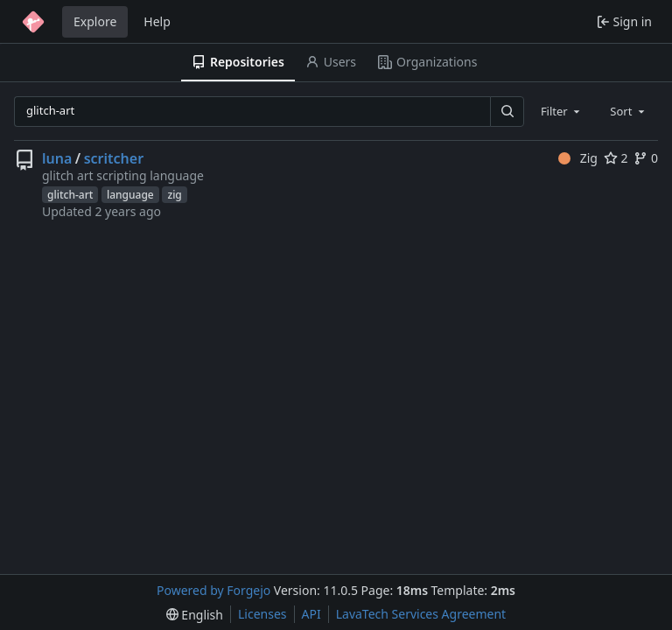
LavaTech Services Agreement (421, 614)
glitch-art (70, 195)
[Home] (33, 22)
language (130, 195)
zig (174, 195)
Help (157, 21)
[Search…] (507, 112)
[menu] (195, 615)
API (311, 614)
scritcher (114, 158)
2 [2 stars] (616, 158)
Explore (95, 21)
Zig (578, 158)
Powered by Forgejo (213, 590)
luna (57, 158)
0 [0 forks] (646, 158)
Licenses (262, 614)
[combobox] (562, 111)
